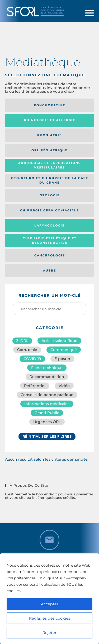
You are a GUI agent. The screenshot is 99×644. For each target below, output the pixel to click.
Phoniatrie (49, 135)
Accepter (50, 604)
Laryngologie (49, 225)
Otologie (50, 195)
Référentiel (35, 386)
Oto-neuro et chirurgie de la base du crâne (50, 180)
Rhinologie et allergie (50, 120)
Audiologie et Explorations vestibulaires (49, 165)
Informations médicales (47, 404)
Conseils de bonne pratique (47, 395)
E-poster (62, 359)
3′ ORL (22, 341)
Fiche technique (47, 368)
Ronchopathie (49, 105)
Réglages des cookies (50, 618)
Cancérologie (50, 255)
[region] (49, 599)
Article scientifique (59, 341)
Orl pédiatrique (49, 150)
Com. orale (27, 350)
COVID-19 (32, 359)
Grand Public (47, 413)
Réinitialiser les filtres (47, 436)
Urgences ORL (47, 422)
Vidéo (64, 386)
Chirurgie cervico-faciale (49, 210)
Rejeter (49, 633)
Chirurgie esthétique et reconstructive (50, 240)
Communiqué (64, 350)
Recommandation (47, 377)
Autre (49, 270)
